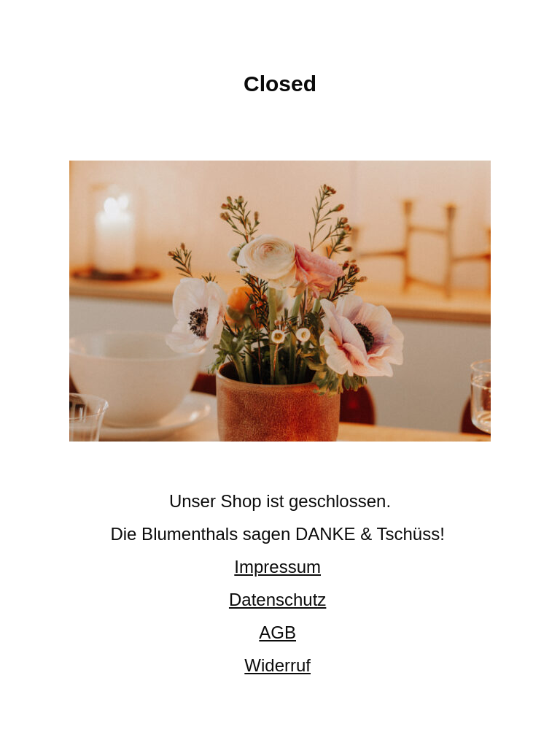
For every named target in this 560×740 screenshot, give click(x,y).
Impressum (277, 567)
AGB (277, 632)
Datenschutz (277, 600)
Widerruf (277, 665)
